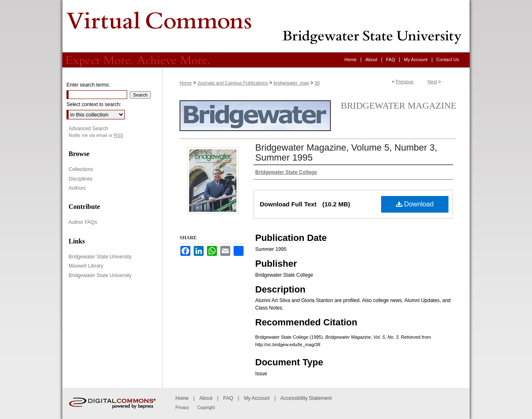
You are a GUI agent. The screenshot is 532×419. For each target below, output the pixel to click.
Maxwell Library (86, 266)
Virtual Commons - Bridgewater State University (266, 26)
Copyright (206, 408)
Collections (81, 169)
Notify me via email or (96, 135)
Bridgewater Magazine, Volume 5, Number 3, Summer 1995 (346, 152)
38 (317, 83)
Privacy (182, 408)
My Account (257, 398)
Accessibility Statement (306, 398)
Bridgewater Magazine (399, 105)
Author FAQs (83, 222)
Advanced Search (88, 129)
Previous (405, 82)
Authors (77, 188)
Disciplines (80, 179)
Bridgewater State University (100, 257)
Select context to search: (94, 104)
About (206, 398)
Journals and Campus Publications (233, 83)
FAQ (228, 398)
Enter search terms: (88, 85)
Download (415, 204)
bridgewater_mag (291, 83)
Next (432, 82)
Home (186, 83)
